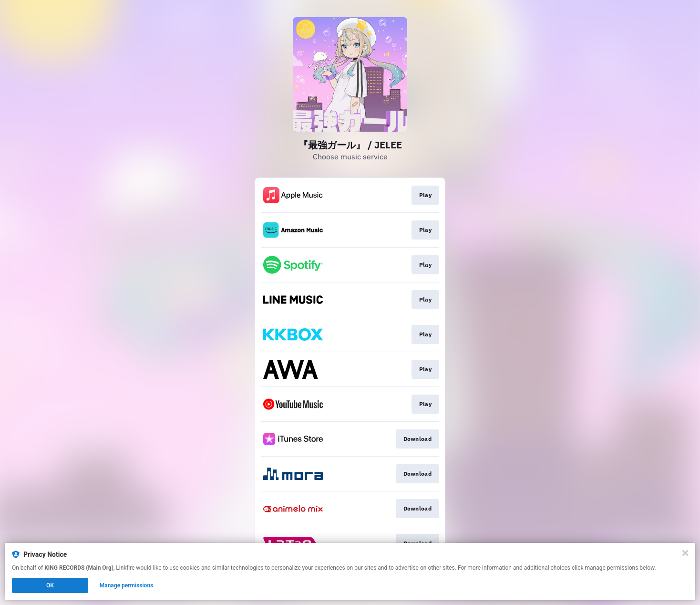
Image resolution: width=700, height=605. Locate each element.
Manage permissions (127, 585)
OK (50, 585)
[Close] (685, 553)
